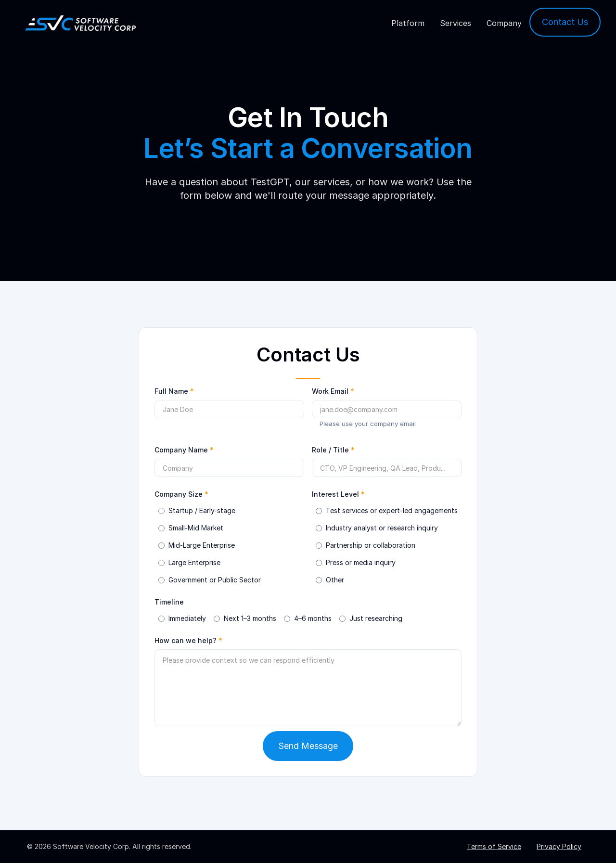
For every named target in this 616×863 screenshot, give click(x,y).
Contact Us (565, 22)
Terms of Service (494, 846)
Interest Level (338, 494)
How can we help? (188, 640)
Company (504, 23)
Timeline (169, 602)
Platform (408, 23)
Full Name (174, 391)
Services (456, 23)
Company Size (181, 494)
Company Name (184, 450)
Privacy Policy (559, 846)
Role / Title (333, 450)
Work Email (333, 391)
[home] (80, 23)
